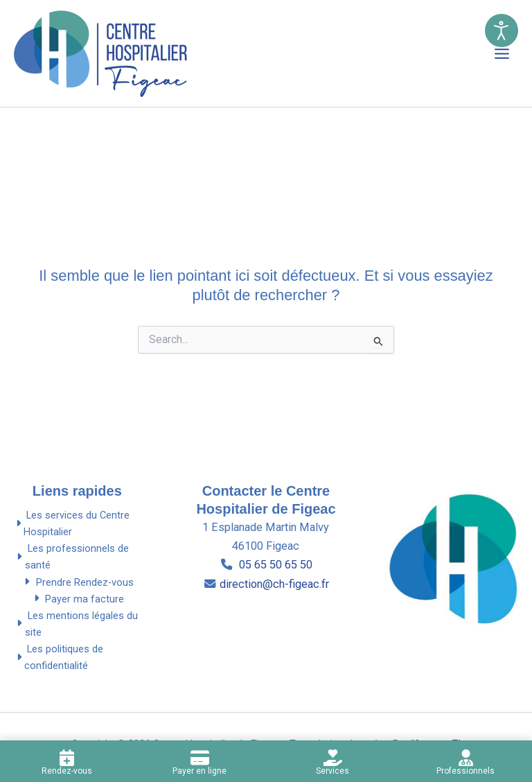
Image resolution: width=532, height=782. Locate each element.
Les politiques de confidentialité (59, 657)
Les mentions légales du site (76, 624)
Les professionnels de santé (71, 557)
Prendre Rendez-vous (77, 582)
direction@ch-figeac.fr (274, 584)
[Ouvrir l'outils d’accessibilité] (502, 31)
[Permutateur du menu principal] (502, 54)
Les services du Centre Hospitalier (72, 523)
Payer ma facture (77, 599)
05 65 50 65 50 (274, 565)
